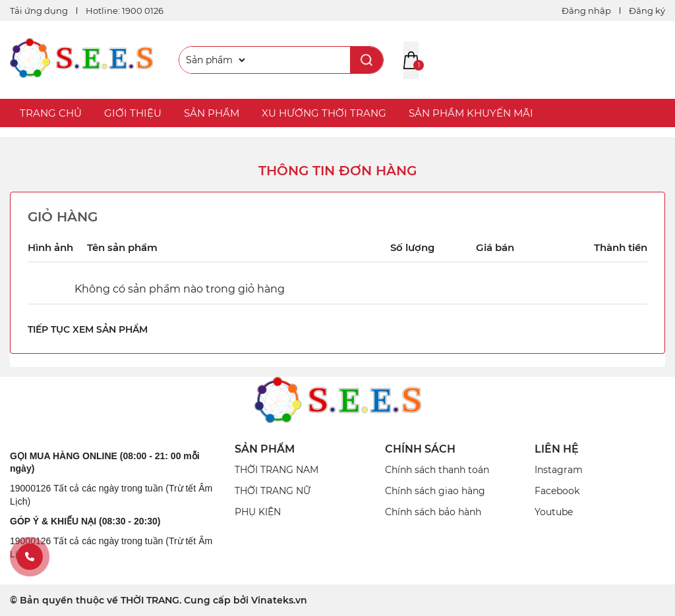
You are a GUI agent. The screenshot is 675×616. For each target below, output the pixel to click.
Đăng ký (647, 11)
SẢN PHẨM (212, 113)
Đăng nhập (586, 11)
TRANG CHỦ (51, 113)
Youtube (554, 512)
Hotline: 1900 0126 (125, 11)
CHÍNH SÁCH (420, 449)
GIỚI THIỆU (133, 113)
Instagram (559, 470)
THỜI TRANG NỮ (273, 491)
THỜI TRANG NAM (277, 470)
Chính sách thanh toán (437, 470)
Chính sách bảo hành (433, 512)
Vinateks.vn (279, 600)
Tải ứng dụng (39, 11)
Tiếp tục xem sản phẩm (88, 329)
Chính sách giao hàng (435, 491)
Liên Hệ (557, 449)
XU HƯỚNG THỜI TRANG (324, 113)
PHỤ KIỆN (258, 512)
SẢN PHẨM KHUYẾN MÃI (471, 113)
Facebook (557, 491)
